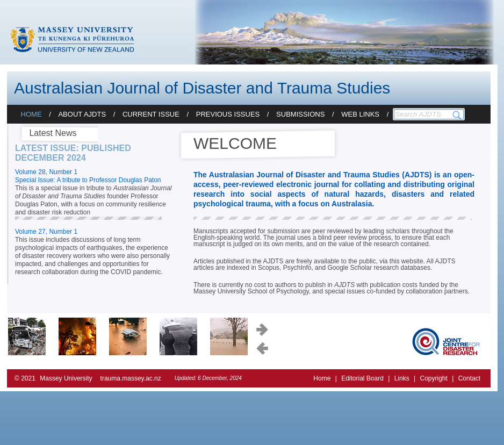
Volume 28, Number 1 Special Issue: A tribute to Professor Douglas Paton (88, 176)
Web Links (360, 114)
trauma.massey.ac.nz (131, 378)
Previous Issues (228, 114)
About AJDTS (82, 114)
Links (402, 378)
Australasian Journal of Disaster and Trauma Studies (202, 88)
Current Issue (151, 114)
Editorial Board (362, 378)
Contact (469, 378)
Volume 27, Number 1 (46, 232)
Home (31, 114)
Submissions (300, 114)
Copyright (433, 378)
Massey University (66, 378)
